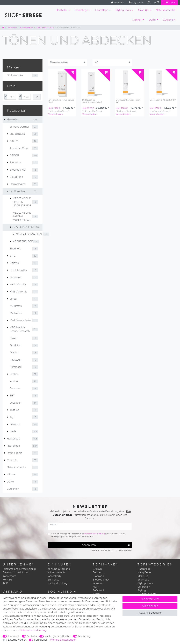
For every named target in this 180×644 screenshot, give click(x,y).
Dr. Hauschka (26, 28)
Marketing (84, 636)
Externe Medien (17, 640)
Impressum (9, 576)
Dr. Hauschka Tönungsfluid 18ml (61, 101)
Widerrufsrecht (57, 572)
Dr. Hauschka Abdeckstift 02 (128, 101)
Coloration (144, 587)
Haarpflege (102, 10)
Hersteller (62, 10)
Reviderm (98, 572)
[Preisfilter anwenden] (37, 97)
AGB (5, 583)
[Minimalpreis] (12, 97)
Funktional (41, 640)
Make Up (143, 10)
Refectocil (99, 590)
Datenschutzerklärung (16, 572)
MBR (96, 587)
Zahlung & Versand (59, 569)
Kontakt (7, 580)
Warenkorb (54, 576)
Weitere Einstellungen (63, 640)
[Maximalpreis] (26, 97)
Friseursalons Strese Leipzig (19, 569)
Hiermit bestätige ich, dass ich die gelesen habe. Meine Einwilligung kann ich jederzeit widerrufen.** (88, 535)
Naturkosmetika (165, 10)
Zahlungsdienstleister (58, 636)
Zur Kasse (53, 580)
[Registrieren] (136, 3)
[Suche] (149, 3)
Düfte (152, 20)
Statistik (32, 636)
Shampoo (143, 580)
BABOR (97, 569)
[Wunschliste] (157, 3)
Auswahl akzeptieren (150, 613)
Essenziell (14, 636)
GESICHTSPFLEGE (45, 28)
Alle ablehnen (150, 606)
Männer (137, 20)
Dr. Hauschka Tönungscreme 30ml (92, 101)
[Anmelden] (117, 3)
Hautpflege (81, 10)
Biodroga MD (101, 580)
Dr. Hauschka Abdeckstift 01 (163, 100)
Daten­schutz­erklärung (33, 630)
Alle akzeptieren (150, 599)
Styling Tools (123, 10)
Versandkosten (56, 114)
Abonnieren (106, 545)
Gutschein (169, 20)
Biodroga (98, 576)
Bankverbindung (57, 583)
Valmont (98, 583)
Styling (142, 590)
